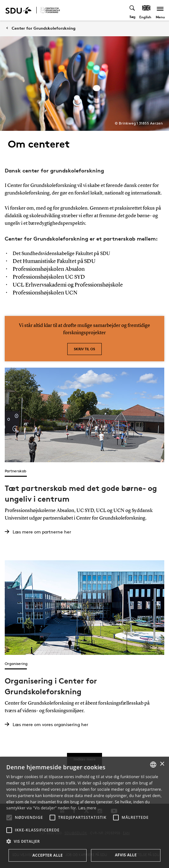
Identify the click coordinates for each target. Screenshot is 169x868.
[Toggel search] (133, 10)
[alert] (84, 812)
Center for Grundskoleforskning (44, 28)
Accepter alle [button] (47, 855)
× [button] (162, 764)
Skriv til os (84, 349)
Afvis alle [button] (126, 855)
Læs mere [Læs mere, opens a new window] (87, 808)
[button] (9, 818)
